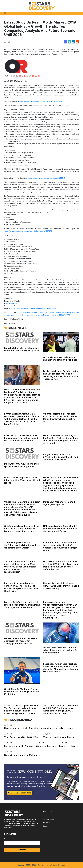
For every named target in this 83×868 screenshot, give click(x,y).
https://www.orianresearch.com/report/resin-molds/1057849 (34, 308)
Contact (46, 826)
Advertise (47, 823)
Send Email (13, 303)
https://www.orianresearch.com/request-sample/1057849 (41, 101)
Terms (45, 816)
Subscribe (22, 850)
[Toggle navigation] (5, 13)
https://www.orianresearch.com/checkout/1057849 (46, 178)
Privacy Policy (48, 820)
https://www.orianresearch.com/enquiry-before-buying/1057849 (28, 231)
